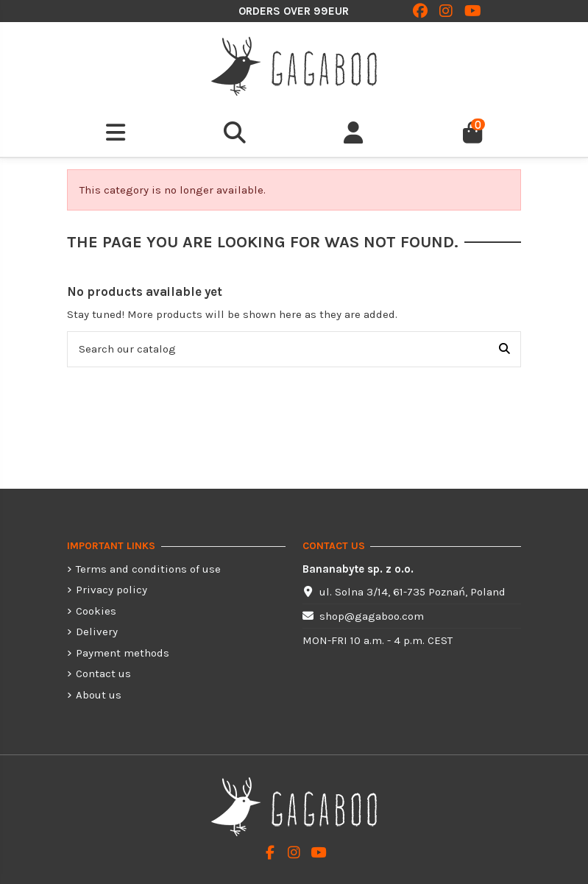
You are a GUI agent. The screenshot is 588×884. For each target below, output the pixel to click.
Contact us (103, 673)
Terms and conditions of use (148, 569)
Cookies (96, 611)
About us (99, 695)
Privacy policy (111, 590)
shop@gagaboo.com (372, 616)
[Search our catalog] (504, 349)
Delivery (97, 632)
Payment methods (123, 653)
